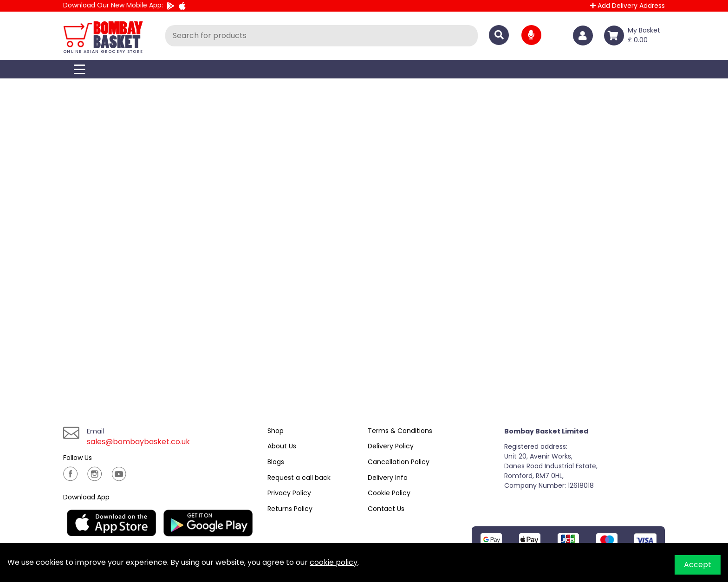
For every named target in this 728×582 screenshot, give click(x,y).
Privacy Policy (289, 493)
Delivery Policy (391, 446)
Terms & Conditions (400, 431)
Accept (698, 565)
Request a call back (299, 478)
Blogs (276, 462)
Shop (276, 431)
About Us (282, 446)
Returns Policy (290, 509)
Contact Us (386, 509)
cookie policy (334, 562)
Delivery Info (388, 478)
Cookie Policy (389, 493)
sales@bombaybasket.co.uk (138, 442)
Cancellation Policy (399, 462)
